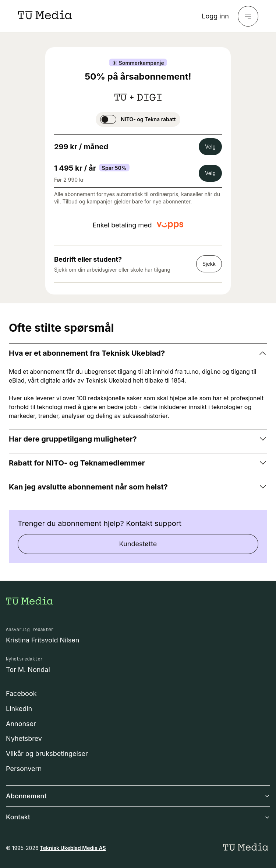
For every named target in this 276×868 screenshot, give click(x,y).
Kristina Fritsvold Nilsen (43, 640)
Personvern (24, 769)
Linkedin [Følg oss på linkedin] (19, 709)
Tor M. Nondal (28, 670)
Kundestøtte (138, 544)
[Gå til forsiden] (29, 601)
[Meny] (248, 16)
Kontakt (138, 817)
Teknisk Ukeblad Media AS (73, 848)
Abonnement (138, 796)
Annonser (21, 724)
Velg (210, 147)
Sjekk (209, 264)
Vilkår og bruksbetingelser (47, 754)
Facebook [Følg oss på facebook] (21, 693)
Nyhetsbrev (24, 738)
